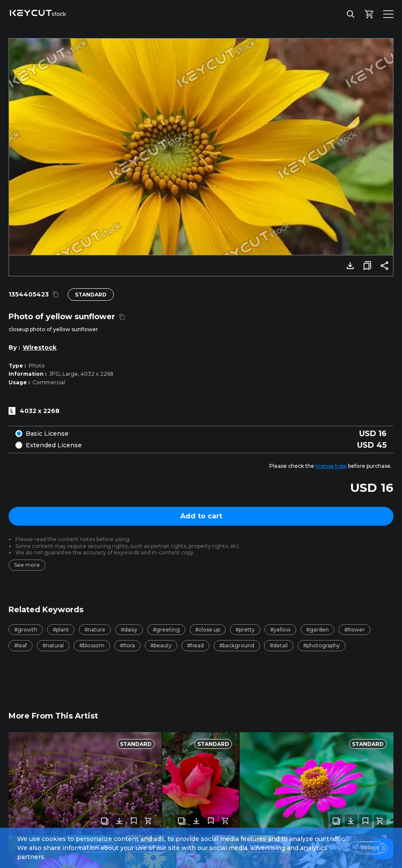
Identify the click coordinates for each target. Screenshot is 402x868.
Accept (370, 848)
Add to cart (201, 516)
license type (331, 466)
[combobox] (201, 825)
